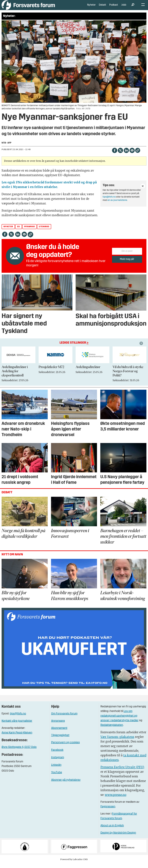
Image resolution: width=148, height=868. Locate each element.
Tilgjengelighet (60, 740)
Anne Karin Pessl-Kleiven (17, 737)
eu (19, 231)
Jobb (124, 7)
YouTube (57, 777)
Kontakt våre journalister (17, 725)
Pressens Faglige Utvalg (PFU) (122, 771)
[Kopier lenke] (138, 155)
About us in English (112, 830)
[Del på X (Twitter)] (120, 154)
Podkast (114, 7)
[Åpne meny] (143, 7)
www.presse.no (116, 799)
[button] (142, 348)
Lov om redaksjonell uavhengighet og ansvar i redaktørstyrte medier (119, 720)
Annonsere (58, 725)
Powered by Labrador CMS (74, 864)
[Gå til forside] (28, 7)
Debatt (102, 7)
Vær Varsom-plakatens (117, 741)
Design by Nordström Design (118, 837)
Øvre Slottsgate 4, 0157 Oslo (19, 751)
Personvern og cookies (65, 747)
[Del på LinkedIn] (126, 154)
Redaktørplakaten (112, 729)
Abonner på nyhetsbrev (66, 784)
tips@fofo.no (109, 201)
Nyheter (91, 7)
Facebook (57, 754)
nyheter (8, 231)
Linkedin (56, 769)
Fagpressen (108, 811)
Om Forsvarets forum (64, 718)
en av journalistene (117, 205)
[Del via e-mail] (132, 154)
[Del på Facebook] (115, 154)
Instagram (58, 762)
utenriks (44, 231)
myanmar (29, 231)
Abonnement (59, 732)
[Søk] (133, 7)
